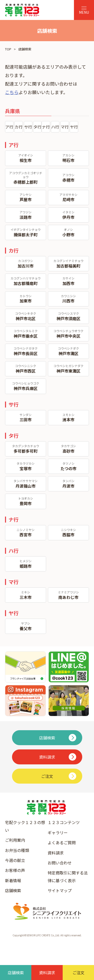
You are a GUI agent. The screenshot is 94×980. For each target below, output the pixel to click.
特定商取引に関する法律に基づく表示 (68, 876)
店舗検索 (13, 890)
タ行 (37, 127)
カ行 (19, 127)
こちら (12, 92)
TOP (8, 49)
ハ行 (55, 127)
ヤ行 (74, 127)
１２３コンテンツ (64, 822)
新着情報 (13, 880)
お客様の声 (15, 870)
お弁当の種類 (17, 850)
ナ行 (46, 127)
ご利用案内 (15, 840)
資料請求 (56, 853)
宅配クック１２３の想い (25, 826)
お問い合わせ (60, 863)
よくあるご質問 (62, 842)
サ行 (28, 127)
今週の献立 (15, 860)
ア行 (9, 127)
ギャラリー (58, 833)
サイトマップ (60, 890)
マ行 (65, 127)
